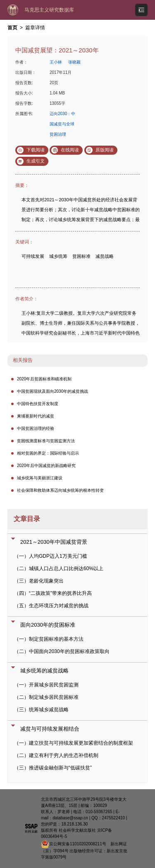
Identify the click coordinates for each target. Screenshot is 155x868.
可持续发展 (33, 256)
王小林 (56, 62)
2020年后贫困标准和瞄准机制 (44, 379)
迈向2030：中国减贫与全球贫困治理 (62, 124)
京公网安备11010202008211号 (74, 844)
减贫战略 (105, 256)
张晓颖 (74, 62)
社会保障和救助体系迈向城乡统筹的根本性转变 (60, 490)
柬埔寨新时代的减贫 (36, 416)
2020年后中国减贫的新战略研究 (46, 466)
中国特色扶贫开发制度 (38, 404)
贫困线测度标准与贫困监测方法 (46, 441)
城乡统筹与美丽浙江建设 (40, 478)
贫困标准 (81, 256)
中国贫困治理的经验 (36, 428)
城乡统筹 (58, 256)
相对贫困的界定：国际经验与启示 (48, 453)
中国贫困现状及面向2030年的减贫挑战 (52, 391)
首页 (12, 28)
